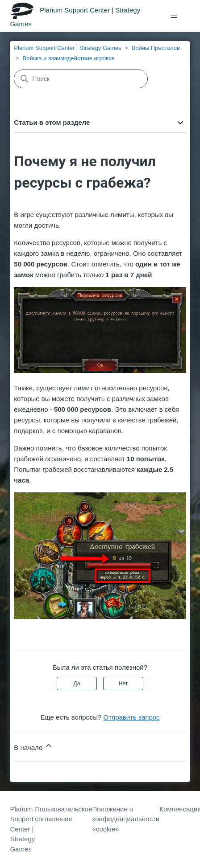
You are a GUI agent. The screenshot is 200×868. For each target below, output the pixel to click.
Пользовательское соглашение (63, 814)
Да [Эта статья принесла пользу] (77, 684)
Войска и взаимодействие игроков (69, 58)
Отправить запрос (132, 717)
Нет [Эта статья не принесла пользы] (123, 684)
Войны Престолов (156, 48)
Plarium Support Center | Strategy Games (67, 48)
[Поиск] (81, 79)
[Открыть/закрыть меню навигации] (174, 16)
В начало (33, 746)
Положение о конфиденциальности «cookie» (126, 819)
